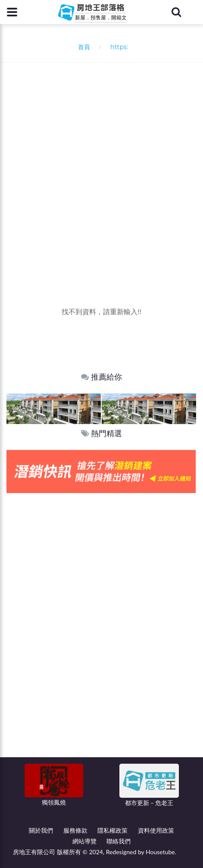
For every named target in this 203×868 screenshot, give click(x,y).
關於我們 (41, 830)
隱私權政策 (112, 830)
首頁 (82, 47)
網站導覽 (84, 841)
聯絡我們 (119, 841)
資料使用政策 (156, 830)
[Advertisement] (101, 168)
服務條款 (75, 830)
